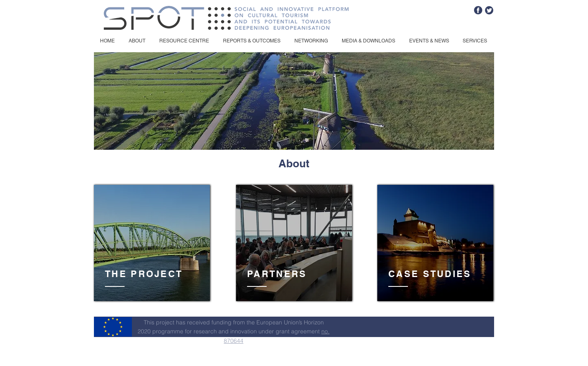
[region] (152, 243)
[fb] (478, 10)
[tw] (489, 10)
